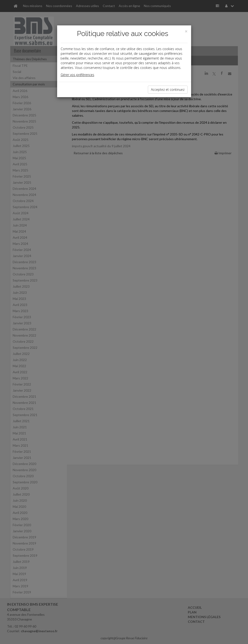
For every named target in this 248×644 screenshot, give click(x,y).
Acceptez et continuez (168, 89)
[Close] (186, 31)
